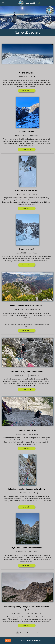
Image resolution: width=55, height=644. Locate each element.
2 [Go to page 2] (21, 633)
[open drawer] (3, 3)
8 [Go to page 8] (38, 633)
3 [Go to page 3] (24, 633)
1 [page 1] (17, 633)
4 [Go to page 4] (28, 633)
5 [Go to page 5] (31, 633)
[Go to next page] (41, 633)
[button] (8, 640)
